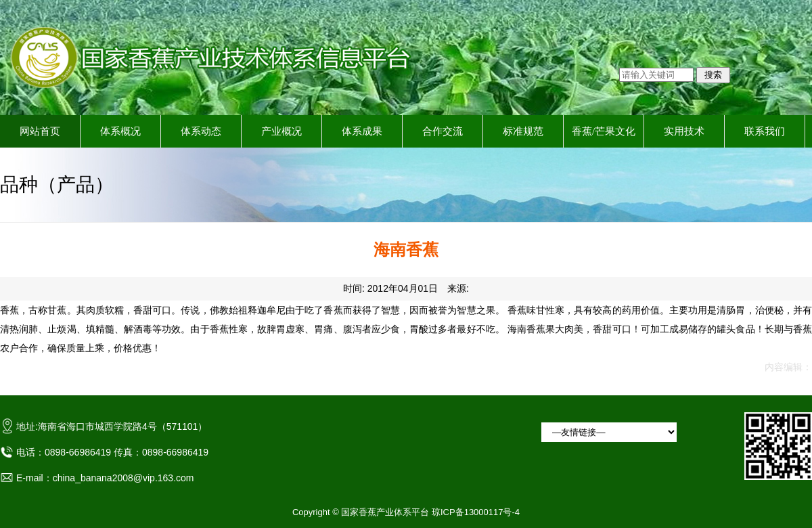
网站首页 (40, 131)
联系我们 (765, 131)
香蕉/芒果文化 (604, 131)
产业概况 (281, 131)
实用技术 (684, 131)
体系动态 (201, 131)
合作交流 (443, 131)
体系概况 (120, 131)
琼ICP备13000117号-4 (476, 512)
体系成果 (362, 131)
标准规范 (523, 131)
